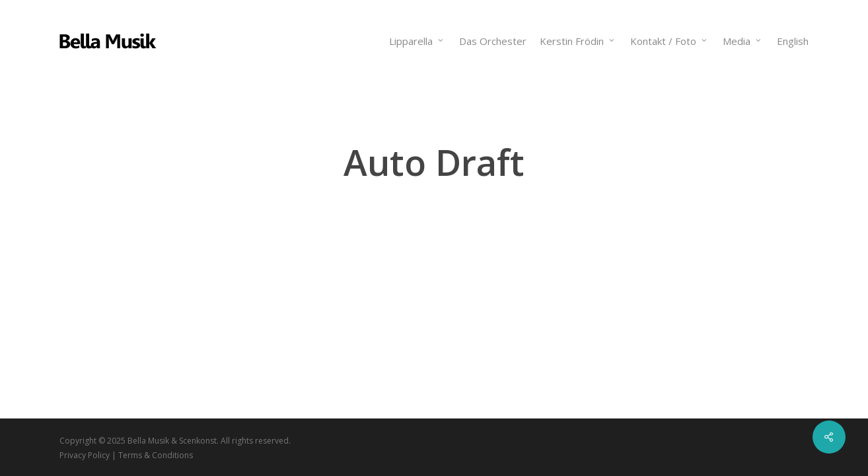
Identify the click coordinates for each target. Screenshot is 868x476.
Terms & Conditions (156, 455)
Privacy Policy (85, 455)
